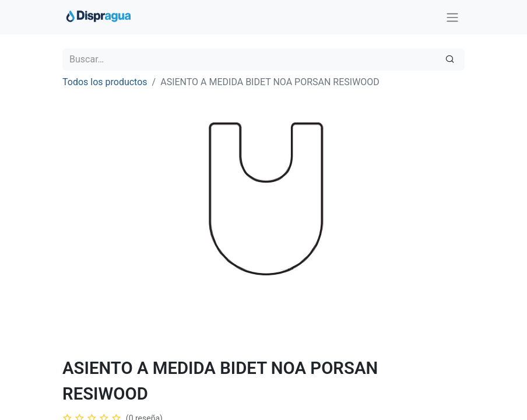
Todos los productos (105, 82)
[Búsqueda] (450, 60)
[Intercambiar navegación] (452, 17)
